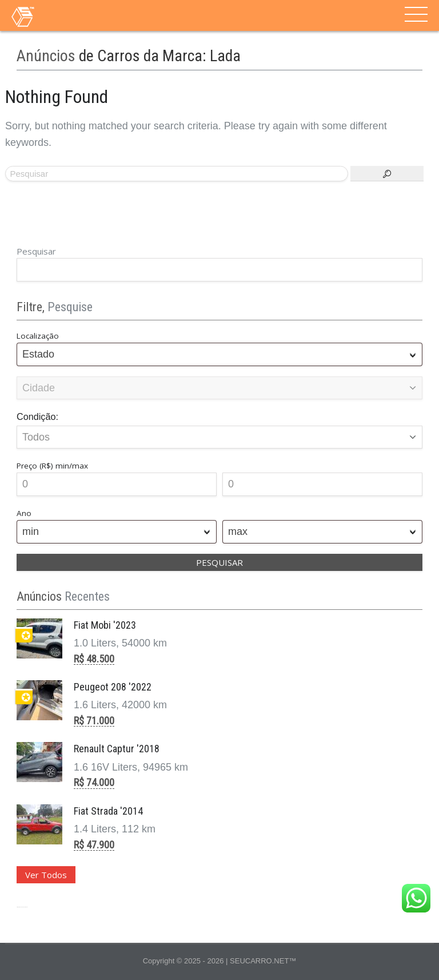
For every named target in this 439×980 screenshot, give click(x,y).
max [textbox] (238, 531)
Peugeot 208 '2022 (113, 687)
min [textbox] (31, 531)
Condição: (37, 416)
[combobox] (219, 354)
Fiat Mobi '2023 (105, 625)
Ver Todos (46, 875)
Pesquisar (36, 251)
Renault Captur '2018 (117, 749)
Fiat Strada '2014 (108, 811)
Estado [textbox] (38, 354)
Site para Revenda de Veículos (22, 907)
